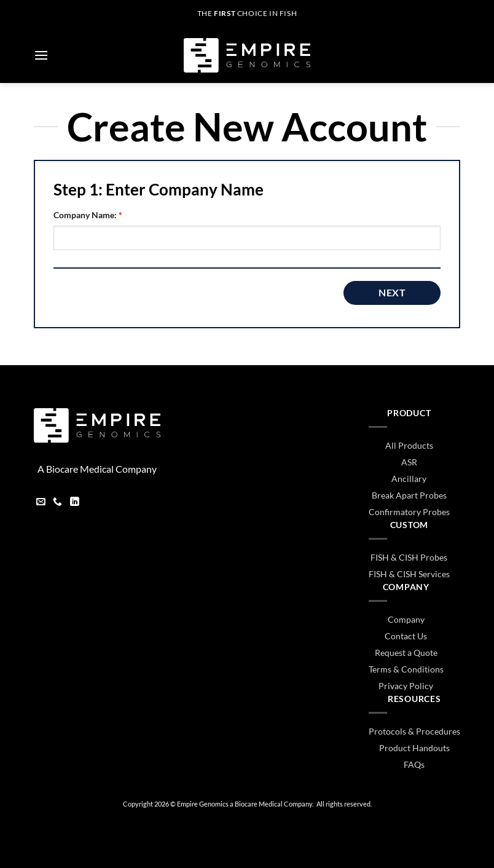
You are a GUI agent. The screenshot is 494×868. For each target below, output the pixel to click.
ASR (409, 462)
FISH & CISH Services (409, 574)
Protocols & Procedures (414, 731)
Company (406, 619)
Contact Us (406, 636)
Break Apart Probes (409, 495)
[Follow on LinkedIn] (75, 503)
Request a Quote (406, 653)
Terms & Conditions (406, 669)
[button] (41, 55)
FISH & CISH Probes (409, 557)
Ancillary (409, 479)
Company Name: (88, 215)
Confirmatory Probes (409, 512)
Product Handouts (414, 748)
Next (392, 293)
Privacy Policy (406, 686)
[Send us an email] (41, 503)
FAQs (414, 764)
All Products (409, 445)
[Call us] (57, 503)
